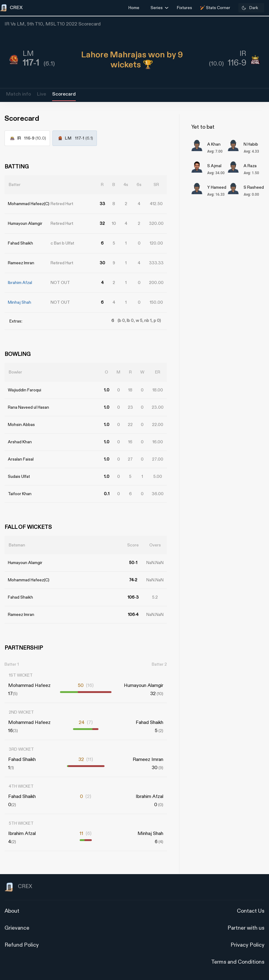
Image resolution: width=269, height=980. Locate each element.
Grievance (17, 928)
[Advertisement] (246, 522)
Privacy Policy (247, 945)
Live (42, 94)
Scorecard (64, 94)
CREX (18, 887)
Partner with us (246, 928)
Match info (18, 94)
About (12, 911)
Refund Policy (22, 945)
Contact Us (251, 911)
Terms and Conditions (238, 962)
